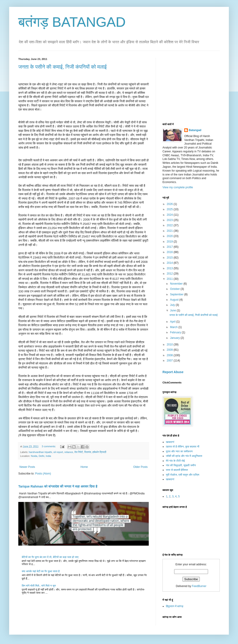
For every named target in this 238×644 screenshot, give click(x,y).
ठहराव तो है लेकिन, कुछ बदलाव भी (183, 447)
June (173, 310)
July (173, 305)
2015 (170, 258)
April (173, 322)
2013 (170, 268)
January (175, 338)
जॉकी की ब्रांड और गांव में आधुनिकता (184, 456)
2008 (170, 355)
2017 (170, 247)
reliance (69, 452)
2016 (170, 252)
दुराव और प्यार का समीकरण (179, 451)
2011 (170, 279)
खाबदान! (170, 442)
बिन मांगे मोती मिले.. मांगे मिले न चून (39, 586)
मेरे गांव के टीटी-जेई (175, 461)
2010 (170, 345)
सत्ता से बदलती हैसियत (177, 470)
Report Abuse (173, 372)
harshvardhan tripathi (40, 452)
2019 (170, 242)
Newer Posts (27, 467)
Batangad (195, 130)
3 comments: (49, 446)
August (175, 300)
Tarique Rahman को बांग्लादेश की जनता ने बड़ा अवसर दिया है (58, 486)
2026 (170, 204)
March (174, 327)
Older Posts (140, 467)
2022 (170, 225)
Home (84, 467)
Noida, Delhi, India (41, 456)
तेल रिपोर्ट (79, 452)
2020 (170, 236)
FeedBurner (199, 586)
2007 (170, 361)
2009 (170, 350)
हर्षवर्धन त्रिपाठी (99, 452)
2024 (170, 215)
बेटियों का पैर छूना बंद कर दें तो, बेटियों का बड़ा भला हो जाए (50, 557)
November (177, 284)
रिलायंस (88, 452)
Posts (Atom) (43, 474)
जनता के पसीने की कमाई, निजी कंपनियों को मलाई (62, 67)
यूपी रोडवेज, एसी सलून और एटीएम (183, 475)
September (177, 294)
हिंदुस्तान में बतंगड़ (175, 606)
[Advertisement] (197, 86)
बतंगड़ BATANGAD (72, 22)
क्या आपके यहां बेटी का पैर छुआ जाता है (41, 571)
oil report (58, 452)
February (176, 332)
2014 (170, 263)
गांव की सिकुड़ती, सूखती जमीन (181, 465)
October (175, 289)
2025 (170, 209)
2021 (170, 231)
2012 (170, 274)
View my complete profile (178, 187)
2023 (170, 220)
